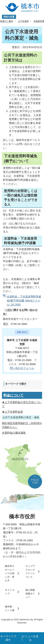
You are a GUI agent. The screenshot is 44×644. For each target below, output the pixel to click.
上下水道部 (23, 21)
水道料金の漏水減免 (14, 433)
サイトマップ (10, 592)
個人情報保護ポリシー (30, 594)
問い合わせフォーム (22, 368)
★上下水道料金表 (12, 412)
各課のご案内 (7, 21)
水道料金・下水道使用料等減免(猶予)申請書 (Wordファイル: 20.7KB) (24, 301)
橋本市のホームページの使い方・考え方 (10, 573)
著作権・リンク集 (10, 608)
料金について (14, 395)
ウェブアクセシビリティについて (30, 571)
